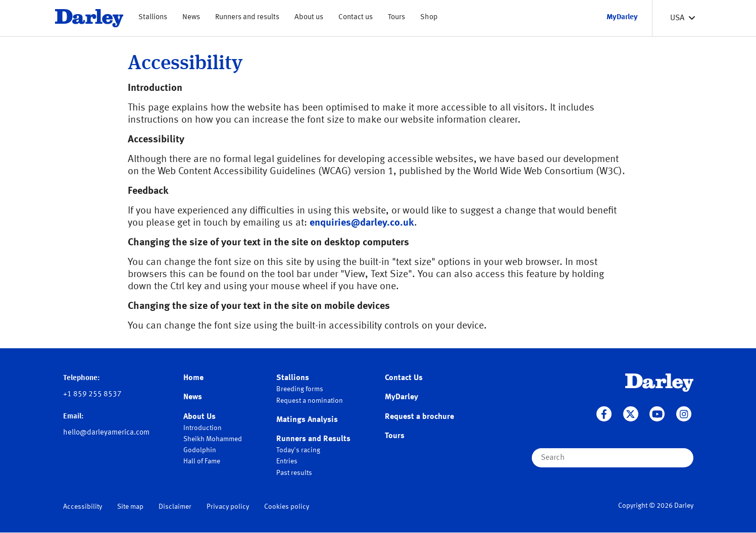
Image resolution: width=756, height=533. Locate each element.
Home (193, 378)
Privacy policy (228, 507)
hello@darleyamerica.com (106, 433)
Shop (429, 17)
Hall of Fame (202, 461)
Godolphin (200, 450)
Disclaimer (175, 507)
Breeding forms (300, 389)
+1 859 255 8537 (92, 394)
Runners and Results (313, 439)
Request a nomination (310, 401)
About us (309, 17)
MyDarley (401, 397)
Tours (396, 17)
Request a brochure (419, 417)
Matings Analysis (307, 420)
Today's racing (298, 450)
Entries (287, 461)
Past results (294, 473)
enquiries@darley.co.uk (362, 223)
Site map (130, 507)
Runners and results (247, 17)
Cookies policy (287, 507)
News (191, 17)
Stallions (153, 17)
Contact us (356, 17)
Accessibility (83, 507)
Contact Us (404, 378)
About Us (199, 417)
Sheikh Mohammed (213, 439)
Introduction (203, 428)
